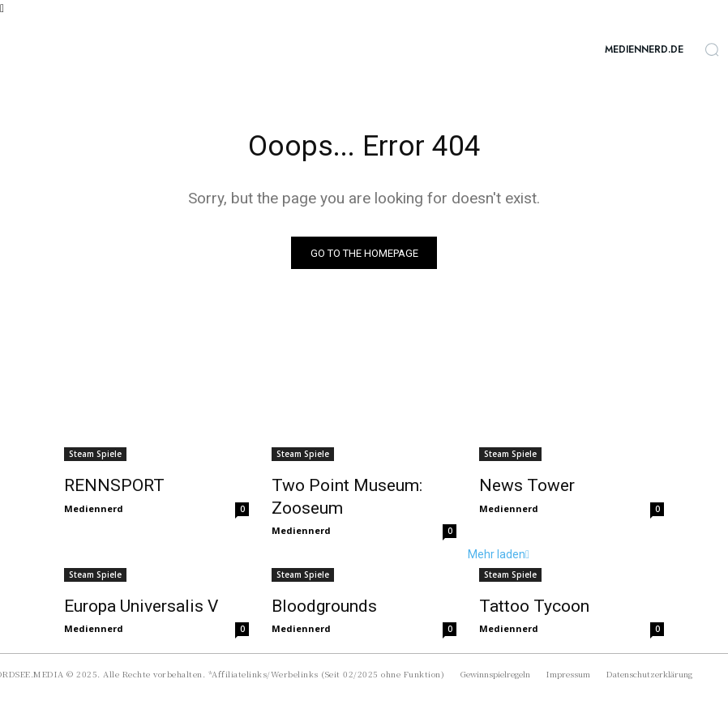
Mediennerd (94, 507)
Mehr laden (95, 618)
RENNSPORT (101, 487)
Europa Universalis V (126, 581)
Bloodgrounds (315, 581)
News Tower (517, 487)
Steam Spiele (95, 457)
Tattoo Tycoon (523, 581)
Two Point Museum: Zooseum (363, 487)
